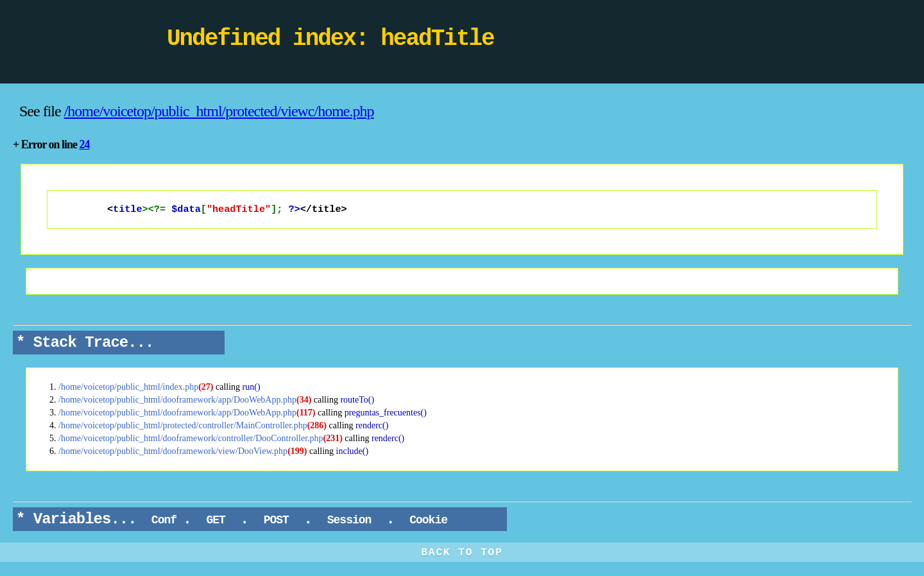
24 (85, 144)
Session (349, 521)
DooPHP (83, 42)
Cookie (428, 521)
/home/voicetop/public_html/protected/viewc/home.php (219, 111)
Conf (164, 521)
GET (216, 521)
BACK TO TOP (462, 554)
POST (276, 521)
